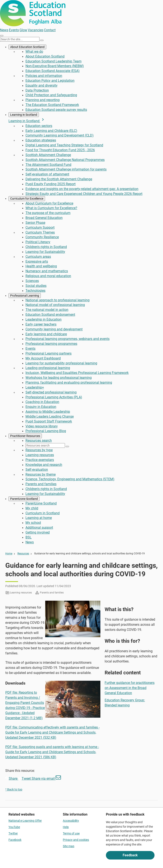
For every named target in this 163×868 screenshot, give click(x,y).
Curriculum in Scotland (43, 513)
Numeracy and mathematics (47, 271)
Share (12, 779)
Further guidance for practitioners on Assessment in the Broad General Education (130, 688)
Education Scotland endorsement (50, 315)
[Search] (42, 40)
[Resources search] (45, 445)
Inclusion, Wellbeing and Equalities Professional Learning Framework (77, 373)
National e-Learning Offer (25, 821)
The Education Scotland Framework (52, 105)
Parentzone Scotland (24, 499)
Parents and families (41, 484)
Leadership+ (35, 387)
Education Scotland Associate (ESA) (53, 71)
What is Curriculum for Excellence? (51, 208)
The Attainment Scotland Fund (48, 165)
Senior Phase (35, 223)
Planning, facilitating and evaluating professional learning (69, 383)
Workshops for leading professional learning (59, 378)
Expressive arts (37, 261)
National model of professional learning (55, 305)
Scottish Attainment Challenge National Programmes (65, 160)
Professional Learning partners (48, 353)
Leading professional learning (48, 368)
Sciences (32, 281)
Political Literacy (38, 242)
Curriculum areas (38, 257)
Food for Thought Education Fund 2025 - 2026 (60, 150)
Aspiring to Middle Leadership (48, 412)
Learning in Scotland (24, 115)
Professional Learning (25, 296)
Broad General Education (44, 218)
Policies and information (44, 76)
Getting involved (38, 532)
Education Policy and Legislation (50, 81)
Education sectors (39, 126)
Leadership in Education (44, 319)
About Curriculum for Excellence (49, 203)
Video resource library (42, 426)
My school (33, 523)
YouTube (14, 827)
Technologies (35, 291)
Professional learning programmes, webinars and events (67, 339)
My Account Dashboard (43, 358)
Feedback (130, 855)
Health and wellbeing (41, 266)
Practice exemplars (40, 460)
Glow (23, 30)
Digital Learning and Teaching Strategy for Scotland (64, 145)
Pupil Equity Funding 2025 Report (51, 184)
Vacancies (36, 30)
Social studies (36, 286)
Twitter (13, 833)
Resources (23, 554)
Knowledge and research (44, 465)
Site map (69, 846)
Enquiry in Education (41, 407)
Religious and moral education (48, 276)
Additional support (39, 528)
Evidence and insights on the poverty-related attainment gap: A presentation (82, 189)
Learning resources (40, 455)
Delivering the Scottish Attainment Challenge (59, 179)
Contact (50, 30)
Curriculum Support (40, 228)
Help (66, 827)
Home (9, 554)
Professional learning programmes (51, 344)
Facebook (15, 840)
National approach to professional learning (58, 300)
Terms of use (71, 833)
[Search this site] (20, 39)
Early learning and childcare (46, 334)
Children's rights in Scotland (46, 247)
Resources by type (39, 450)
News (4, 30)
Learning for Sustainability (45, 252)
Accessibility (71, 821)
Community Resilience (42, 237)
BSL (29, 537)
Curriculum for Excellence (27, 199)
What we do (34, 51)
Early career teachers (41, 324)
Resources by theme (41, 474)
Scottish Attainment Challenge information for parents (66, 169)
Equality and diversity (41, 85)
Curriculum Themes (40, 232)
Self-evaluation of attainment (47, 174)
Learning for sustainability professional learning (61, 363)
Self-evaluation (37, 470)
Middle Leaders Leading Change (50, 416)
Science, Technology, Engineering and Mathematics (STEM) (70, 479)
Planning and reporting (43, 100)
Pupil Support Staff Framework (49, 421)
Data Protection (37, 90)
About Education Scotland (27, 47)
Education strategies (41, 140)
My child (32, 508)
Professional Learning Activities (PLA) (54, 397)
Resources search (39, 440)
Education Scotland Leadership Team (53, 61)
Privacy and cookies (76, 840)
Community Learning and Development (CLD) (60, 135)
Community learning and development (54, 329)
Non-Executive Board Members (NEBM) (55, 66)
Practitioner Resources (25, 436)
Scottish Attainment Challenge (48, 155)
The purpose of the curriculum (48, 213)
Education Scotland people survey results (56, 110)
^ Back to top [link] (14, 789)
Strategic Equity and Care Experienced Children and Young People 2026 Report (84, 194)
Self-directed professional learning (51, 392)
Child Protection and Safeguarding (51, 95)
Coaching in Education (42, 402)
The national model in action (47, 310)
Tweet (25, 779)
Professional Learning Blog (46, 431)
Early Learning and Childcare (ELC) (51, 131)
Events (14, 30)
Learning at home (39, 518)
